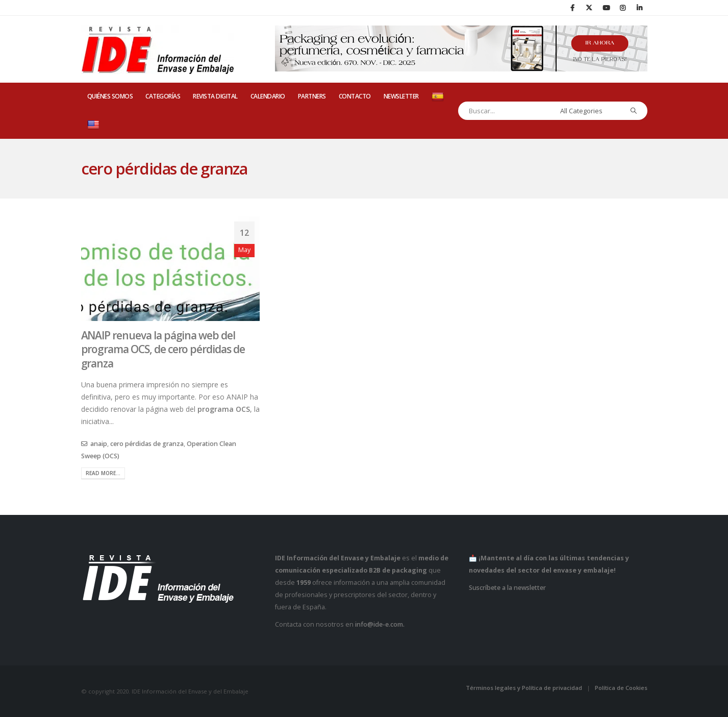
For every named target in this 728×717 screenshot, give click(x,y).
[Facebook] (572, 8)
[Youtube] (606, 8)
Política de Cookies (621, 688)
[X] (589, 8)
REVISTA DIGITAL (215, 96)
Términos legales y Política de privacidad (524, 688)
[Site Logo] (158, 50)
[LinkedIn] (640, 8)
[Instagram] (623, 8)
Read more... (103, 473)
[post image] (170, 269)
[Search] (633, 111)
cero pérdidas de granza (147, 444)
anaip (99, 444)
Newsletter (401, 96)
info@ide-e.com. (380, 624)
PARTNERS (312, 96)
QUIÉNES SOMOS (110, 96)
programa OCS (224, 409)
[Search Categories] (589, 111)
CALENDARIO (268, 96)
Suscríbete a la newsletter (507, 588)
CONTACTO (355, 96)
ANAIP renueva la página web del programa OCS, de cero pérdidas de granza (163, 349)
